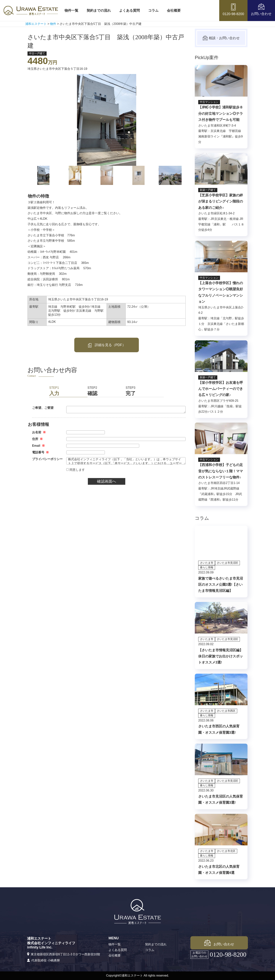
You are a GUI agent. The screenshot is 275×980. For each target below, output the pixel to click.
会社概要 (174, 11)
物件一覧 (71, 11)
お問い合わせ (219, 943)
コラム (153, 11)
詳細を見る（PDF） (107, 345)
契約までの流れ (99, 11)
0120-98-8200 (228, 954)
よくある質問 (129, 11)
